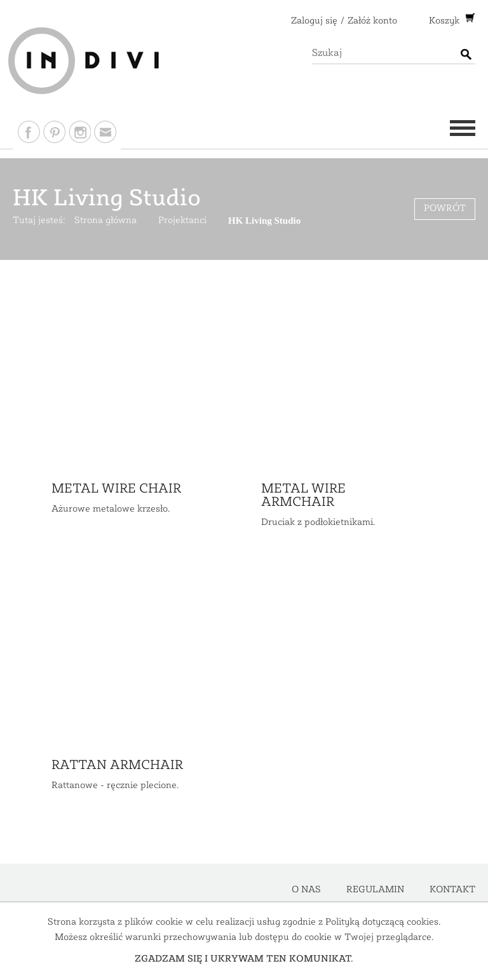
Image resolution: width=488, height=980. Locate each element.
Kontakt (452, 890)
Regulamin (375, 890)
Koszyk (445, 21)
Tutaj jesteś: (39, 221)
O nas (306, 890)
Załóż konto (372, 21)
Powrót (445, 209)
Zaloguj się (314, 21)
